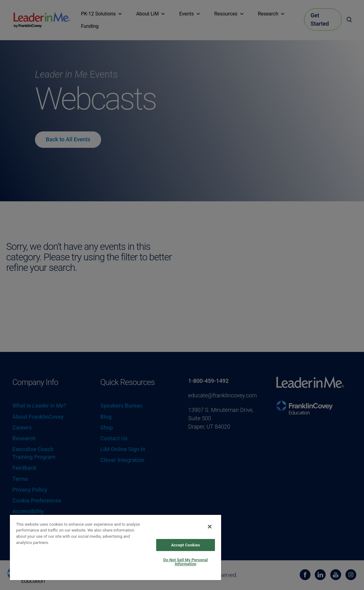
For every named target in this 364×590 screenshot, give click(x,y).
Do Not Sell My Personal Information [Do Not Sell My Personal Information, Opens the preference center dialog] (186, 562)
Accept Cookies (185, 545)
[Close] (210, 527)
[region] (116, 547)
